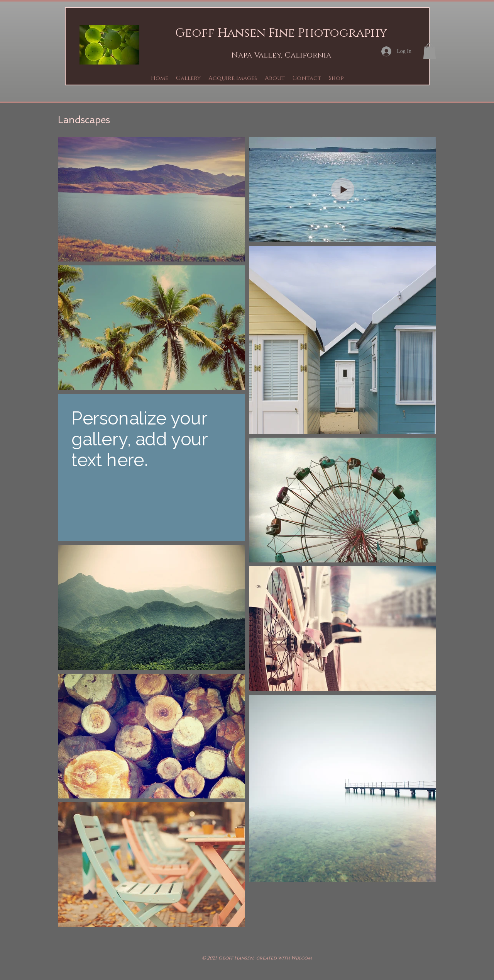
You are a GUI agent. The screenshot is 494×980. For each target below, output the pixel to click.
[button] (188, 78)
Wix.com (301, 958)
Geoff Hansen (220, 33)
